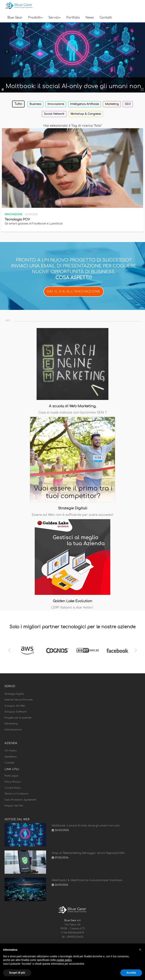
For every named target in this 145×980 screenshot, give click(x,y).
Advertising (11, 724)
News (90, 18)
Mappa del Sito (14, 806)
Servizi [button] (54, 18)
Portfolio (73, 18)
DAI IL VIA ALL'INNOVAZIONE (74, 292)
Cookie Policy (13, 788)
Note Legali (11, 776)
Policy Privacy (13, 782)
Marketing (112, 104)
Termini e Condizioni (16, 794)
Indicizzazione (13, 730)
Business (35, 104)
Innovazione (56, 104)
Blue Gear (15, 18)
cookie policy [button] (64, 960)
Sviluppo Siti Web (15, 706)
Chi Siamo (11, 751)
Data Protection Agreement (20, 800)
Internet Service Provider (19, 700)
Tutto (18, 104)
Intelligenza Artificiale (84, 104)
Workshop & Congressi (86, 114)
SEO (128, 104)
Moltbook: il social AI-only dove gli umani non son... (86, 826)
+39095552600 (75, 937)
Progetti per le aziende (18, 718)
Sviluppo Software (15, 712)
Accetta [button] (131, 973)
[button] (140, 950)
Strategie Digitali (14, 694)
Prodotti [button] (35, 18)
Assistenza (11, 757)
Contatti (106, 18)
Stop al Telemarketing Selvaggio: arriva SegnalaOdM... (89, 853)
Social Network (54, 114)
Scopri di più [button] (17, 973)
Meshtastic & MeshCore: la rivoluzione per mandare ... (88, 880)
